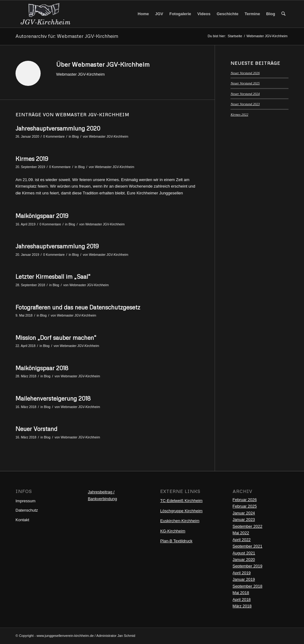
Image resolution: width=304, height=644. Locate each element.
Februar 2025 (245, 506)
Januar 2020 (244, 560)
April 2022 (242, 540)
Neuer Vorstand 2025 (245, 83)
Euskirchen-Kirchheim (180, 521)
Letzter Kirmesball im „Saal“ (53, 276)
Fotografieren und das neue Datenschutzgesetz (78, 307)
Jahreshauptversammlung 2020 (58, 128)
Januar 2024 (244, 513)
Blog (76, 136)
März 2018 (242, 606)
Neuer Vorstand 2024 (245, 94)
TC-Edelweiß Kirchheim (181, 501)
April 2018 (242, 600)
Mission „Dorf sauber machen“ (56, 338)
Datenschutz (27, 510)
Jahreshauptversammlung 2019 (57, 246)
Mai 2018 (241, 593)
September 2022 (248, 526)
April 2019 (242, 573)
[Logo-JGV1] (45, 14)
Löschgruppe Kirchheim (181, 511)
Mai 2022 (241, 533)
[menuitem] (143, 14)
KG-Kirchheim (173, 531)
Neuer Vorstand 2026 (245, 73)
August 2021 (244, 553)
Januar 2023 (244, 520)
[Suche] (283, 14)
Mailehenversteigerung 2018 (53, 398)
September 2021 (248, 546)
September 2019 (248, 566)
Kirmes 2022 (239, 114)
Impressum (25, 501)
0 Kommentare (54, 136)
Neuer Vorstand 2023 (245, 104)
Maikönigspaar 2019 (42, 216)
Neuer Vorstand (36, 429)
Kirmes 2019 (32, 159)
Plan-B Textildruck (176, 541)
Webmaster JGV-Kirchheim (109, 136)
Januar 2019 (244, 579)
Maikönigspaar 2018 (42, 368)
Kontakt (22, 520)
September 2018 (248, 586)
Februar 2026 (245, 500)
